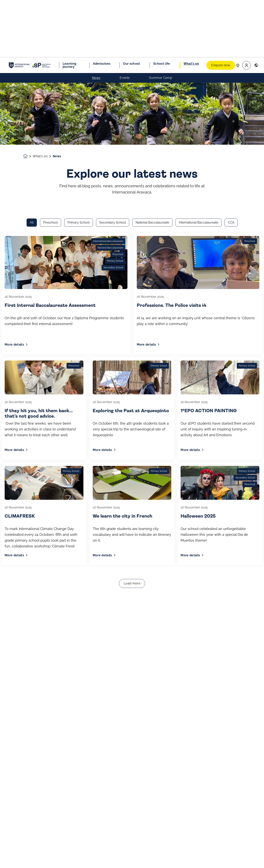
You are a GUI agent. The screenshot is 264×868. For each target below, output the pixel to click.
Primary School (79, 60)
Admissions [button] (102, 6)
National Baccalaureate (152, 60)
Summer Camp (161, 20)
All (32, 60)
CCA (231, 60)
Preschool (51, 60)
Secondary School (113, 60)
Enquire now (221, 8)
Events (125, 20)
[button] (247, 8)
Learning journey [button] (70, 8)
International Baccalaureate (199, 60)
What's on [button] (191, 6)
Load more (132, 421)
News (96, 20)
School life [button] (162, 6)
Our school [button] (131, 6)
